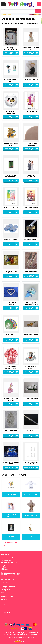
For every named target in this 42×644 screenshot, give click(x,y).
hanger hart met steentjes (11, 304)
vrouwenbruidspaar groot (31, 49)
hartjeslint (31, 431)
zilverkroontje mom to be (11, 463)
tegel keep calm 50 (11, 207)
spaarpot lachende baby (11, 144)
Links (2, 592)
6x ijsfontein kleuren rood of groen (11, 177)
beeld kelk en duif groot (11, 431)
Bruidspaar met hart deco (31, 368)
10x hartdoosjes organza (11, 272)
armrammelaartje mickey (11, 80)
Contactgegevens (6, 590)
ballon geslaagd (11, 335)
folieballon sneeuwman (11, 112)
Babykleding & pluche (31, 494)
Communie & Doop (31, 515)
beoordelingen (30, 638)
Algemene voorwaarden (10, 542)
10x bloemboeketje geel (31, 336)
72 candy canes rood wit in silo (11, 368)
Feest (31, 537)
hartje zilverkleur (31, 239)
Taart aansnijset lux (31, 272)
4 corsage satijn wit (31, 399)
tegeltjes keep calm (31, 207)
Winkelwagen (39, 4)
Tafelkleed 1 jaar (31, 112)
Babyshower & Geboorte (11, 516)
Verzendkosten (5, 582)
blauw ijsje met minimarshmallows (31, 304)
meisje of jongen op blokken (11, 399)
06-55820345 (10, 610)
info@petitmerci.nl (6, 612)
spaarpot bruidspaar (31, 176)
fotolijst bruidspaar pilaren (11, 49)
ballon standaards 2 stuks (31, 463)
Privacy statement (6, 560)
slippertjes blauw (11, 239)
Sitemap (6, 546)
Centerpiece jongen (31, 80)
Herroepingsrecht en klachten (9, 562)
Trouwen (11, 537)
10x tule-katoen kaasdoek (31, 144)
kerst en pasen (11, 494)
